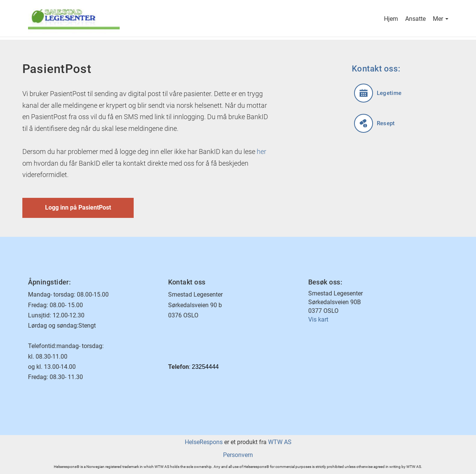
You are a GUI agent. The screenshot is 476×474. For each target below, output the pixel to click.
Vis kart (318, 319)
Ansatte (415, 19)
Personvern (238, 455)
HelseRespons (204, 442)
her (261, 152)
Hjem (391, 19)
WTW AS (280, 442)
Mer (441, 19)
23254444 (205, 367)
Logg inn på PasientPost (78, 207)
